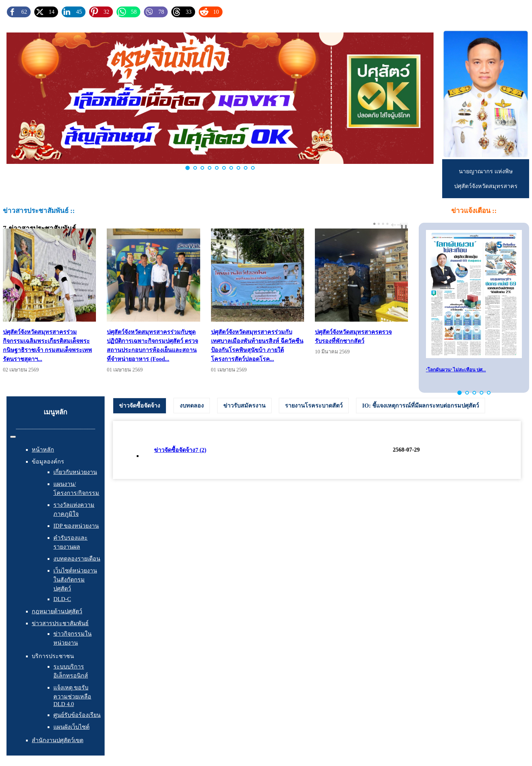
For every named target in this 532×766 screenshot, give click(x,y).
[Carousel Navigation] (396, 225)
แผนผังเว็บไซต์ (71, 727)
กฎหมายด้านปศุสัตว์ (57, 611)
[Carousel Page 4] (387, 224)
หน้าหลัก (43, 450)
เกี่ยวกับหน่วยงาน (75, 472)
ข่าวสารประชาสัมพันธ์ (60, 623)
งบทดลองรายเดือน (77, 559)
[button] (460, 393)
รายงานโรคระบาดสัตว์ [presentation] (314, 406)
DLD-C (62, 599)
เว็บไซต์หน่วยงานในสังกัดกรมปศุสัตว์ (75, 580)
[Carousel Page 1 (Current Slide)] (374, 224)
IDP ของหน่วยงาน (76, 526)
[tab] (140, 406)
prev (395, 225)
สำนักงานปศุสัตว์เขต (58, 740)
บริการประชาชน (53, 656)
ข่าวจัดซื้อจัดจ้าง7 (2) (180, 450)
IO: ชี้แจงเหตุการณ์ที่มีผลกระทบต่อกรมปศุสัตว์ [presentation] (421, 406)
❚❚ (404, 227)
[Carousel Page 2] (379, 224)
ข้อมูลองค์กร (48, 462)
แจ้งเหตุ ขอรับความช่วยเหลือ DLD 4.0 (72, 696)
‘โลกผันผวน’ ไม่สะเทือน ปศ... (456, 370)
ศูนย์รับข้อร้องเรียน (77, 715)
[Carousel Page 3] (383, 224)
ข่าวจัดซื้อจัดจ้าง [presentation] (140, 406)
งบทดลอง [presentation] (192, 406)
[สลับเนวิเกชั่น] (13, 437)
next (400, 225)
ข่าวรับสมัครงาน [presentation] (244, 406)
